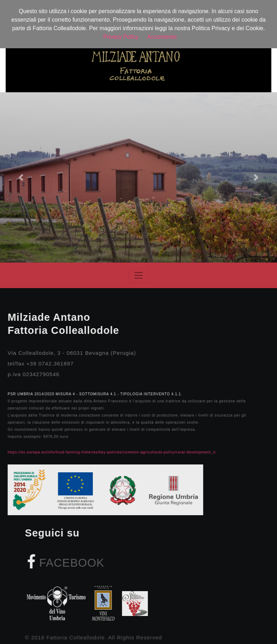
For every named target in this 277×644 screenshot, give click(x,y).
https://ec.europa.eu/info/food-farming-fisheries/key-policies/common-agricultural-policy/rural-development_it (106, 452)
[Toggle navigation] (138, 275)
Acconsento (162, 37)
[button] (21, 177)
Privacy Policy (121, 37)
